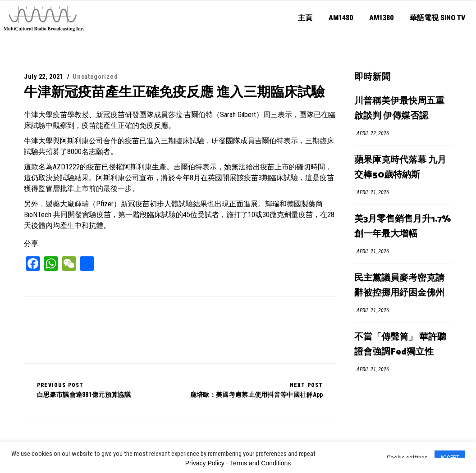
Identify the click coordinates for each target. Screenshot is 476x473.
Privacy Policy (205, 463)
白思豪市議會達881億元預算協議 (84, 390)
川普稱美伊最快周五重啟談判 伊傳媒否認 (399, 109)
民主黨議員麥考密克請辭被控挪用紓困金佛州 (399, 286)
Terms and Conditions (260, 463)
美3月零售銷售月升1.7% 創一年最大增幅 (403, 227)
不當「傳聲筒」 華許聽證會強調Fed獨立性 (400, 345)
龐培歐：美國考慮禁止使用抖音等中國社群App (257, 390)
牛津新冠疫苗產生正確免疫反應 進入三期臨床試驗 (174, 92)
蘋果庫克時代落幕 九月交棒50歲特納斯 (400, 168)
